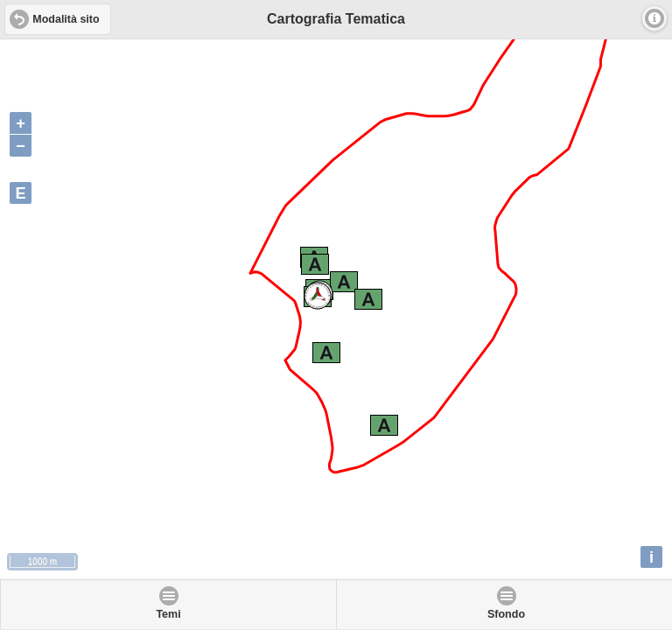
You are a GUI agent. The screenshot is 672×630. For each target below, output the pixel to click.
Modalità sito (66, 19)
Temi (168, 614)
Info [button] (654, 18)
